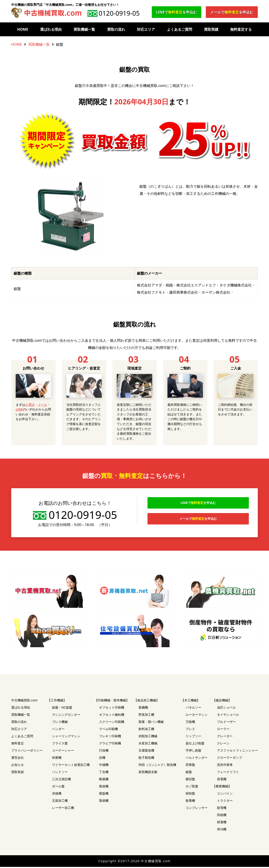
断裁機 (104, 780)
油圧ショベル (226, 708)
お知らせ (17, 766)
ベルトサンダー (197, 759)
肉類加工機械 (148, 737)
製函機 (104, 802)
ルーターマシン (197, 716)
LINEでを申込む (177, 12)
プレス (190, 730)
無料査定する (241, 29)
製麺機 (143, 708)
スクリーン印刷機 (112, 723)
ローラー (223, 730)
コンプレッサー (197, 809)
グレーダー (225, 737)
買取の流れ (116, 29)
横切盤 (190, 780)
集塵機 (190, 802)
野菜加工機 (146, 716)
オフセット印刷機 (112, 708)
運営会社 (17, 759)
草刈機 (222, 830)
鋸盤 (189, 773)
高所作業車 (225, 766)
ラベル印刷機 (108, 730)
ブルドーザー (226, 723)
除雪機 (222, 809)
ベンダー (58, 730)
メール (42, 405)
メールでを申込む (232, 12)
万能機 (190, 723)
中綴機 (104, 766)
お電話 (30, 405)
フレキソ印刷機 (110, 737)
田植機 (222, 816)
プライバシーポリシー (27, 751)
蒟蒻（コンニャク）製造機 (157, 766)
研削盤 (190, 794)
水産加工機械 (148, 744)
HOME (23, 29)
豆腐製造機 (146, 751)
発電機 (222, 780)
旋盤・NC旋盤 (62, 708)
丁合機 (104, 773)
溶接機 (57, 794)
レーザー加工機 (63, 809)
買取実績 (211, 29)
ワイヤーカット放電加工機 (71, 766)
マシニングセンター (66, 716)
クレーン (223, 744)
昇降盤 (190, 766)
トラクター (225, 802)
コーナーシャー (63, 751)
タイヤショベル (228, 716)
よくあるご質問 (180, 29)
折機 (102, 759)
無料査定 (17, 744)
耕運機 (222, 823)
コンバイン (225, 794)
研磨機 (57, 759)
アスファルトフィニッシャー (237, 751)
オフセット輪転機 (112, 716)
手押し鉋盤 (193, 751)
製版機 (104, 794)
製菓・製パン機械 (151, 723)
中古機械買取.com (24, 701)
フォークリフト (228, 773)
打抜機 (104, 751)
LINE (19, 409)
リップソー (193, 737)
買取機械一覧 (84, 29)
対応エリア (146, 29)
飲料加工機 (146, 730)
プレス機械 (60, 723)
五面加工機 (60, 802)
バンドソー (60, 773)
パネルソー (193, 708)
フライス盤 (60, 744)
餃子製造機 (146, 759)
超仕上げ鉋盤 (195, 744)
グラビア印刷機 (110, 744)
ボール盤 (58, 787)
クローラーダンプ (230, 759)
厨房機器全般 (148, 773)
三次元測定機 (61, 780)
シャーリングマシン (66, 737)
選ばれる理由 (51, 29)
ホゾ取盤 (192, 787)
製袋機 (104, 787)
